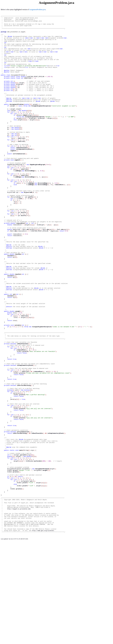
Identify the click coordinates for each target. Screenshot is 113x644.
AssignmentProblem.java (37, 10)
